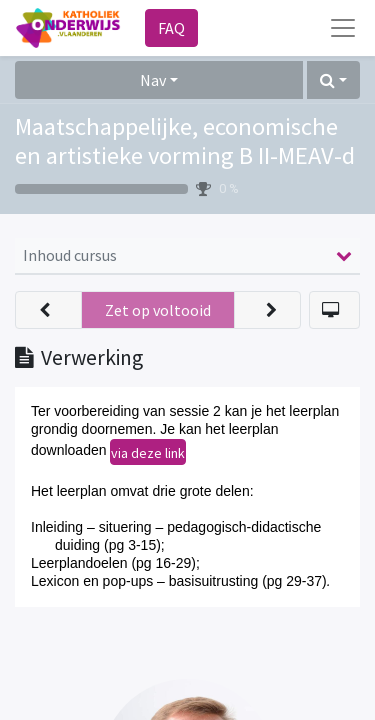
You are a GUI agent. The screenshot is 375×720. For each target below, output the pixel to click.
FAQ (171, 28)
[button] (333, 80)
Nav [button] (153, 80)
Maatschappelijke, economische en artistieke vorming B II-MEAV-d (185, 141)
